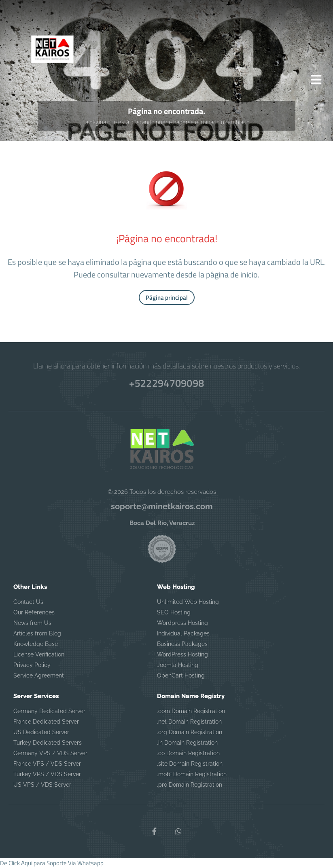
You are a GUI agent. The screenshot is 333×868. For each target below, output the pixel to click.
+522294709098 (166, 383)
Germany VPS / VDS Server (50, 754)
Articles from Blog (37, 634)
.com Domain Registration (191, 711)
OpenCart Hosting (181, 676)
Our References (34, 613)
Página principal (167, 298)
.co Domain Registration (188, 754)
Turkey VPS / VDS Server (47, 775)
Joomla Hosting (178, 665)
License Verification (39, 655)
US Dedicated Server (41, 733)
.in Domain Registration (187, 743)
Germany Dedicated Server (49, 711)
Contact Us (28, 602)
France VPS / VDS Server (47, 764)
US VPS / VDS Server (42, 785)
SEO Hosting (174, 613)
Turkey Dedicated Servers (48, 743)
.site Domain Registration (190, 764)
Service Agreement (39, 676)
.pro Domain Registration (190, 785)
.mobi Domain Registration (192, 775)
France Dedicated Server (46, 722)
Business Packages (182, 644)
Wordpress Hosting (182, 623)
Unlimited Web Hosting (188, 602)
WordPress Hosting (182, 655)
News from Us (32, 623)
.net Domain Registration (189, 722)
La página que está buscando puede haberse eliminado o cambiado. (167, 123)
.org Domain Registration (190, 733)
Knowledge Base (36, 644)
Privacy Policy (32, 665)
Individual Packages (183, 634)
